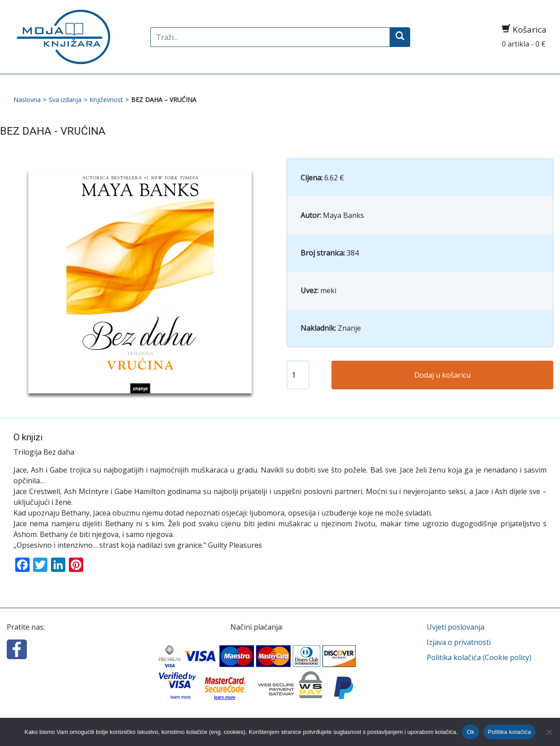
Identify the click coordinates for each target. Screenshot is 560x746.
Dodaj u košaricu (442, 375)
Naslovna (27, 100)
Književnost (106, 100)
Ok (470, 732)
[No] (549, 732)
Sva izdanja (65, 100)
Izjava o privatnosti (459, 642)
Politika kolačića (510, 732)
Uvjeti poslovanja (456, 627)
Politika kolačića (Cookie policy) (479, 657)
